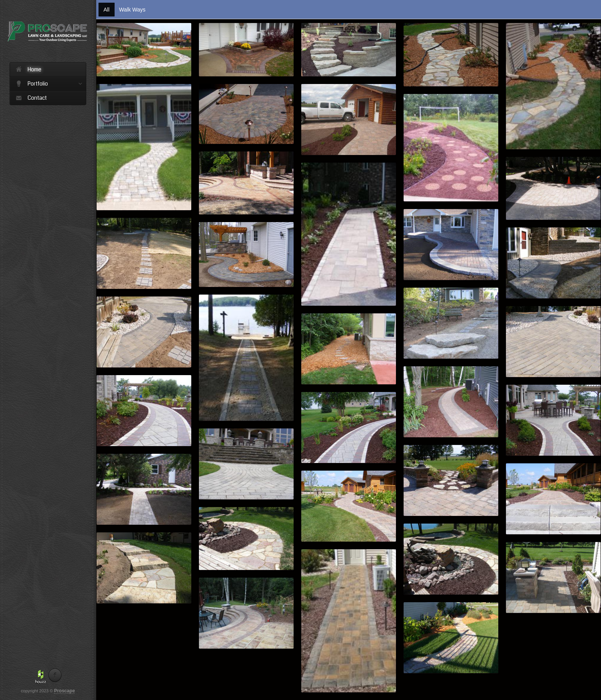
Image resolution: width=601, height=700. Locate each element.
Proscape (64, 691)
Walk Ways (132, 10)
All (107, 10)
